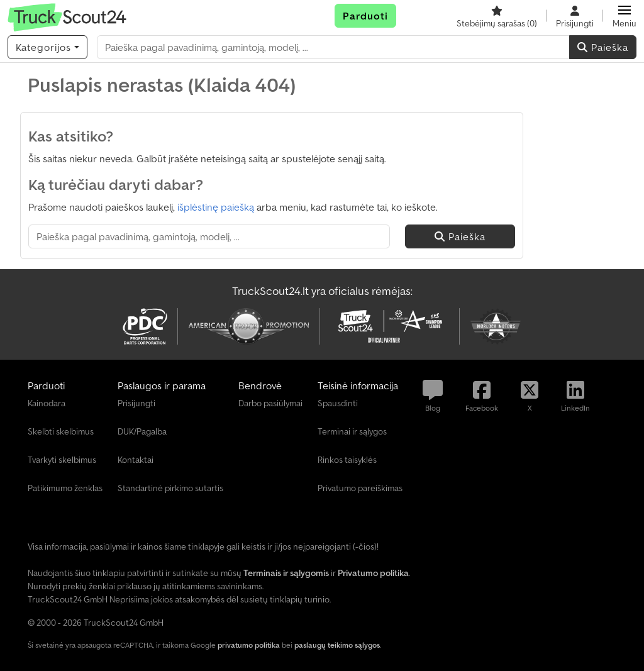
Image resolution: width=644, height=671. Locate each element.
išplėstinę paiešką (216, 207)
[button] (625, 16)
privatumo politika (249, 645)
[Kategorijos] (47, 47)
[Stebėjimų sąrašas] (497, 16)
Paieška (603, 47)
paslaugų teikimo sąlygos (337, 645)
